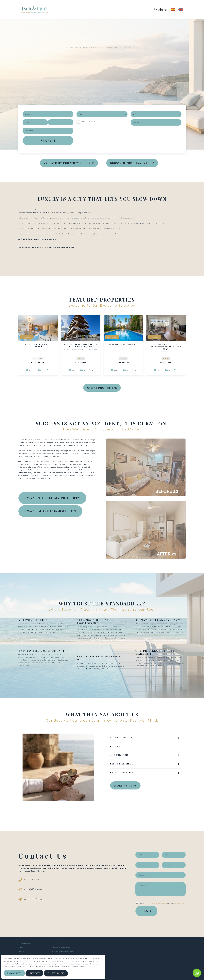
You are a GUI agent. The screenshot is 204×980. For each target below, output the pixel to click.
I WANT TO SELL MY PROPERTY (52, 498)
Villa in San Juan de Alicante (38, 346)
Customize (56, 973)
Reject (34, 973)
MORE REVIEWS (125, 785)
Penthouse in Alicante (123, 345)
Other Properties (102, 388)
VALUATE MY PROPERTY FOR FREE (69, 163)
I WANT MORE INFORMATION (50, 511)
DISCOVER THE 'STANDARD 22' (132, 163)
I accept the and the (161, 903)
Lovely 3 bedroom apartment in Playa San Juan (166, 347)
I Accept (14, 973)
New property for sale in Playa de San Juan (81, 346)
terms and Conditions (158, 903)
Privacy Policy (180, 903)
